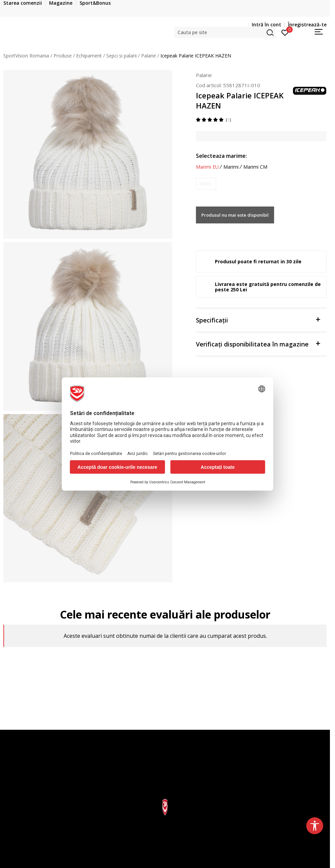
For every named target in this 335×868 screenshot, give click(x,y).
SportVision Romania (26, 56)
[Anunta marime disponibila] (206, 184)
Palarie (149, 56)
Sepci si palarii (121, 56)
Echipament (89, 56)
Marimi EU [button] (207, 167)
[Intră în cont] (285, 32)
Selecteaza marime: (221, 156)
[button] (225, 32)
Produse (63, 56)
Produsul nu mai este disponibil (238, 215)
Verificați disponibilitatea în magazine (258, 344)
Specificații (258, 320)
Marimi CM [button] (255, 167)
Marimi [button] (231, 167)
